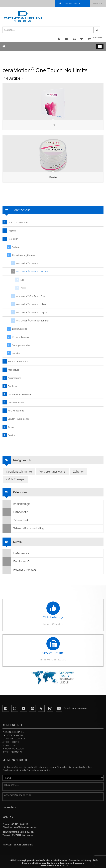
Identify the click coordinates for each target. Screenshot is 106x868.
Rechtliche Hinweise (57, 860)
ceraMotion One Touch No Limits (33, 271)
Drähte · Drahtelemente (19, 394)
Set (53, 125)
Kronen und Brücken (18, 362)
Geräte (11, 427)
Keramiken (13, 239)
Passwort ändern (13, 735)
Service (11, 435)
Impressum (79, 863)
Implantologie (17, 504)
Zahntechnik (16, 520)
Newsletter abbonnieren (18, 845)
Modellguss (14, 370)
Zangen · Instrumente (18, 419)
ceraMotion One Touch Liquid (32, 312)
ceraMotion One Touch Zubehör (33, 321)
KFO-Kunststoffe (16, 411)
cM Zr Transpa (15, 479)
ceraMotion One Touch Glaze (31, 304)
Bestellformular (12, 752)
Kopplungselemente (19, 472)
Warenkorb (95, 39)
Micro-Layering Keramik (24, 255)
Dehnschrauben (16, 402)
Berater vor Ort (17, 562)
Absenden (10, 807)
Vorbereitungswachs (52, 472)
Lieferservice (16, 553)
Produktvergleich (13, 749)
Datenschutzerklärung (80, 860)
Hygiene (12, 231)
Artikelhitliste (11, 742)
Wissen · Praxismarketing (23, 529)
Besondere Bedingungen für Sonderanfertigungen (47, 863)
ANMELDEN (71, 3)
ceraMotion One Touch (28, 263)
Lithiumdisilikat (19, 329)
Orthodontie (15, 512)
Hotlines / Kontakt (19, 570)
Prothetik (12, 386)
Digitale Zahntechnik (18, 222)
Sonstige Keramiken (22, 345)
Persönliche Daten (13, 732)
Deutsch (97, 3)
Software (16, 247)
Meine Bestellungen (14, 739)
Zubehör (16, 353)
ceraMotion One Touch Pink (31, 296)
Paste (53, 177)
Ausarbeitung (15, 378)
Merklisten (9, 745)
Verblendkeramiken (22, 337)
